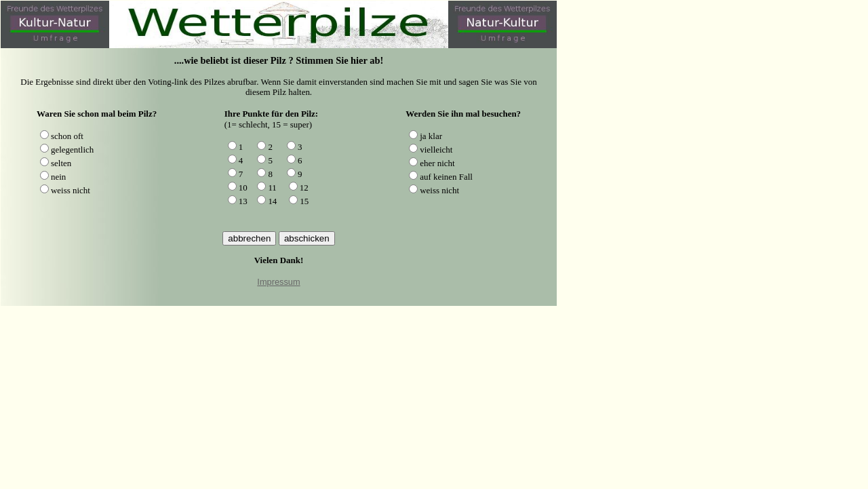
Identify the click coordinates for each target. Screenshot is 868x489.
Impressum (278, 282)
